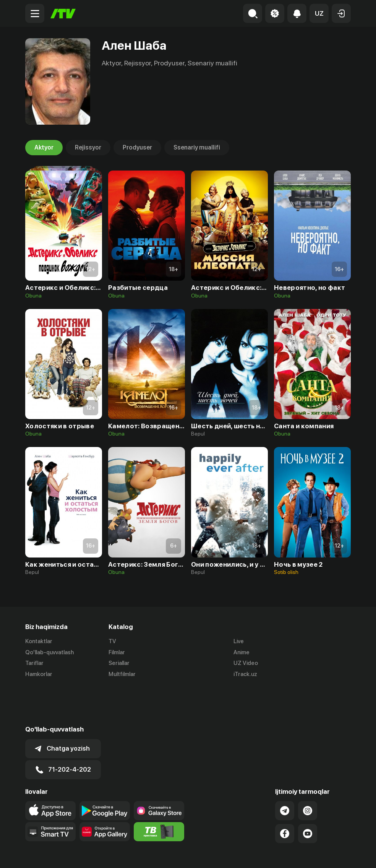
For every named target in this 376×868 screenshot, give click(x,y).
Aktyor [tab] (44, 148)
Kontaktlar (39, 641)
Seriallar (119, 663)
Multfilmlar (122, 675)
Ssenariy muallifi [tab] (197, 148)
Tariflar (34, 663)
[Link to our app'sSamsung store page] (159, 773)
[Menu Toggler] (35, 13)
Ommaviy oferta (277, 854)
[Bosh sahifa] (63, 14)
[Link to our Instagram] (308, 773)
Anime (241, 652)
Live (239, 641)
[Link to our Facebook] (285, 796)
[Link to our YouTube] (308, 796)
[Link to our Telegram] (285, 773)
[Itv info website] (159, 794)
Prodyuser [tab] (137, 148)
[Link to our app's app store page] (50, 773)
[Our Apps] (50, 794)
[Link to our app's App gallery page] (105, 794)
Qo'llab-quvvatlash (49, 652)
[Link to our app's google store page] (105, 773)
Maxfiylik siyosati (329, 854)
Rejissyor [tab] (88, 148)
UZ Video (246, 663)
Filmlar (117, 652)
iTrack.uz (245, 675)
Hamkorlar (39, 675)
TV (112, 641)
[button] (319, 13)
